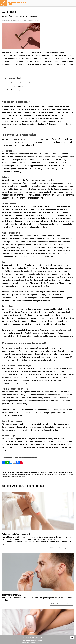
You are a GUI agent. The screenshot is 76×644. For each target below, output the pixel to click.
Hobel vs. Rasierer (18, 86)
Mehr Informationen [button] (34, 642)
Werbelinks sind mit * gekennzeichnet (27, 20)
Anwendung (15, 90)
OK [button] (72, 637)
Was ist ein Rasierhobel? (21, 83)
